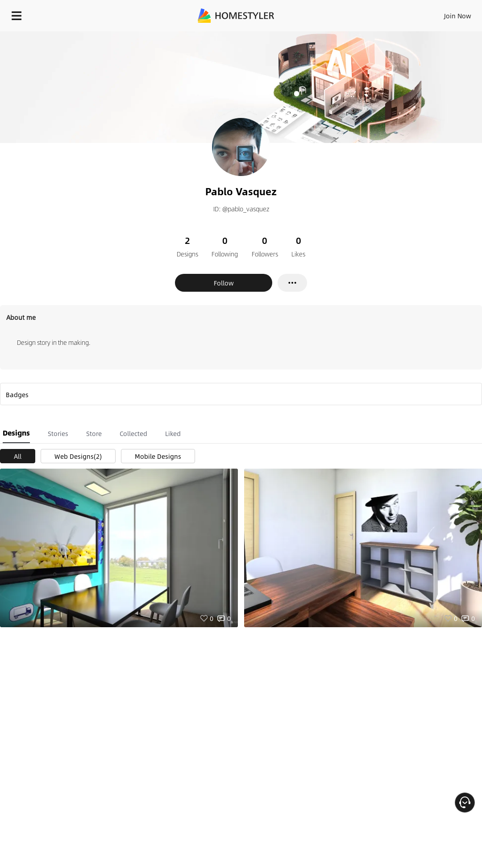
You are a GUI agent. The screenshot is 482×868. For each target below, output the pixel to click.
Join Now (458, 16)
